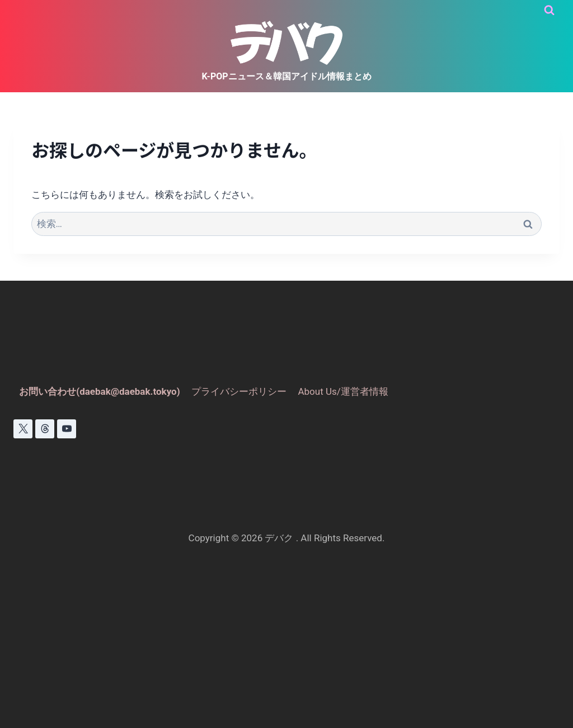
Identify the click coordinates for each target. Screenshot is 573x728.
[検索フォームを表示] (549, 10)
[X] (23, 429)
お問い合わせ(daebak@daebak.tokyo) (100, 391)
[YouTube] (67, 429)
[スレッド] (45, 429)
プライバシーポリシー (239, 391)
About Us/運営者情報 (343, 391)
